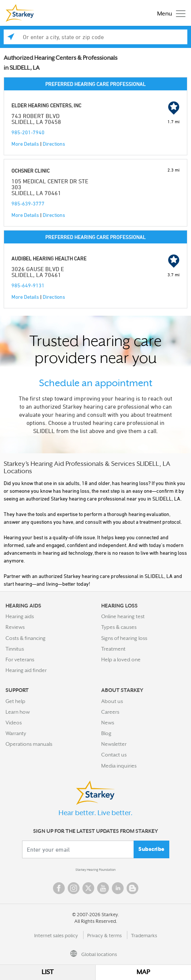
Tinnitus (15, 649)
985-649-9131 (28, 285)
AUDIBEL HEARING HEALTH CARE (49, 258)
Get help (15, 701)
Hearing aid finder (26, 670)
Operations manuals (29, 744)
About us (112, 701)
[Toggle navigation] (169, 13)
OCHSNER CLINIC (31, 171)
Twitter (88, 888)
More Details (25, 144)
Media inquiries (119, 766)
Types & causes (119, 627)
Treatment (113, 649)
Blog (106, 733)
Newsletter (114, 744)
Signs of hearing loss (124, 638)
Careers (110, 712)
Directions (54, 144)
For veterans (20, 659)
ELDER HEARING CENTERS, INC (46, 105)
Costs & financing (26, 638)
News (108, 723)
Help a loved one (121, 659)
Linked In (118, 888)
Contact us (114, 755)
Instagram (74, 888)
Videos (14, 723)
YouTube (103, 888)
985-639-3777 (28, 203)
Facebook (59, 888)
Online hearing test (123, 616)
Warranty (16, 733)
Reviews (15, 627)
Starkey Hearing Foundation (95, 870)
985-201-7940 (28, 132)
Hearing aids (20, 616)
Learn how (18, 712)
